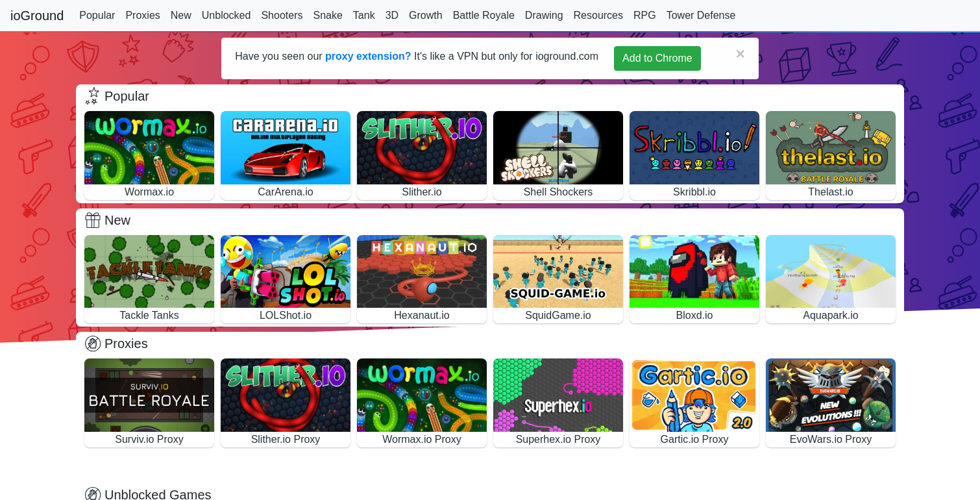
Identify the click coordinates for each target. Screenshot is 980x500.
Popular (97, 15)
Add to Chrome (657, 58)
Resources (598, 15)
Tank (364, 15)
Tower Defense (701, 15)
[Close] (741, 54)
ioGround (37, 16)
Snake (327, 15)
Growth (426, 15)
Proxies (142, 15)
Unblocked (227, 15)
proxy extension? (368, 56)
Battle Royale (484, 15)
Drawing (544, 15)
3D (392, 15)
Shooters (282, 15)
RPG (645, 15)
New (181, 15)
